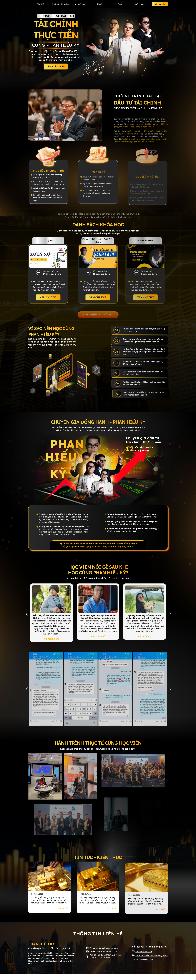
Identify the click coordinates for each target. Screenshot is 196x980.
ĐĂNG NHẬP (160, 4)
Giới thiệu (41, 4)
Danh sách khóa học (61, 4)
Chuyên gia (80, 4)
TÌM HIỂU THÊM (56, 67)
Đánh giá (139, 4)
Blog (120, 4)
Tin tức (100, 4)
